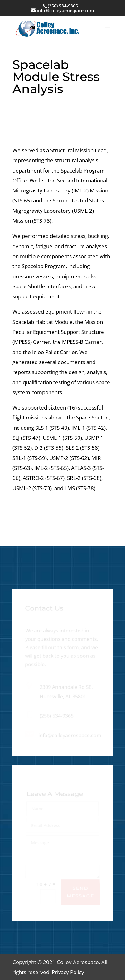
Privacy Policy (67, 972)
